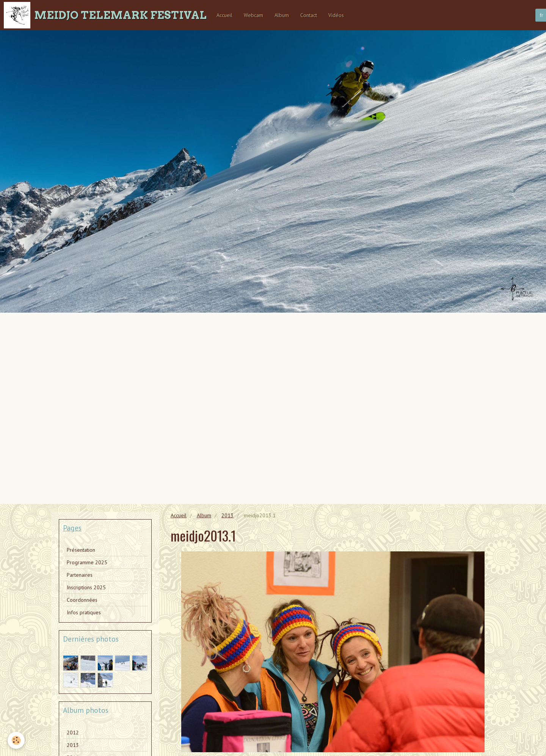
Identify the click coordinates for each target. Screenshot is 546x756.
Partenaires (80, 575)
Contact (309, 15)
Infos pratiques (84, 612)
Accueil (224, 15)
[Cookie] (16, 740)
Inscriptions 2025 (86, 587)
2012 (73, 733)
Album (282, 15)
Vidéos (336, 15)
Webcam (253, 15)
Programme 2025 (87, 562)
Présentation (81, 550)
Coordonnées (82, 600)
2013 (227, 515)
